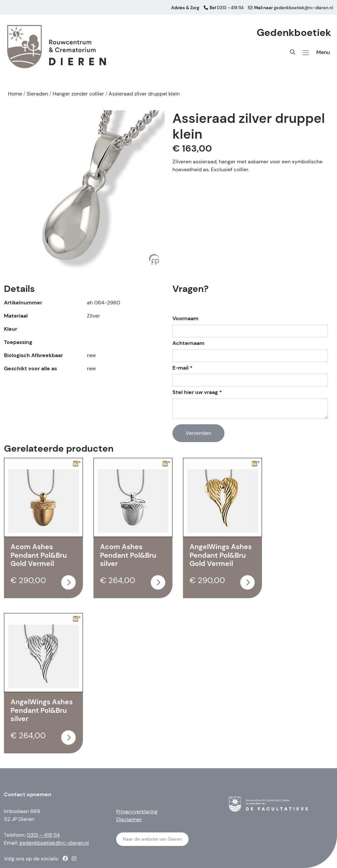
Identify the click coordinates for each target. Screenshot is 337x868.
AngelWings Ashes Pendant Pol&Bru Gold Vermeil (221, 555)
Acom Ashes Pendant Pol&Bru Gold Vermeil (39, 555)
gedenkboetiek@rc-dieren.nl (54, 843)
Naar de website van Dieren (152, 839)
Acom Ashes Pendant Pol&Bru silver (128, 555)
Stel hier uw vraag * (197, 392)
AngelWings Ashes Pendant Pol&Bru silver (42, 710)
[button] (306, 53)
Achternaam (188, 343)
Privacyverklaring (137, 812)
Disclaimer (129, 819)
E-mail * (182, 368)
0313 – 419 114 (43, 835)
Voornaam (185, 319)
